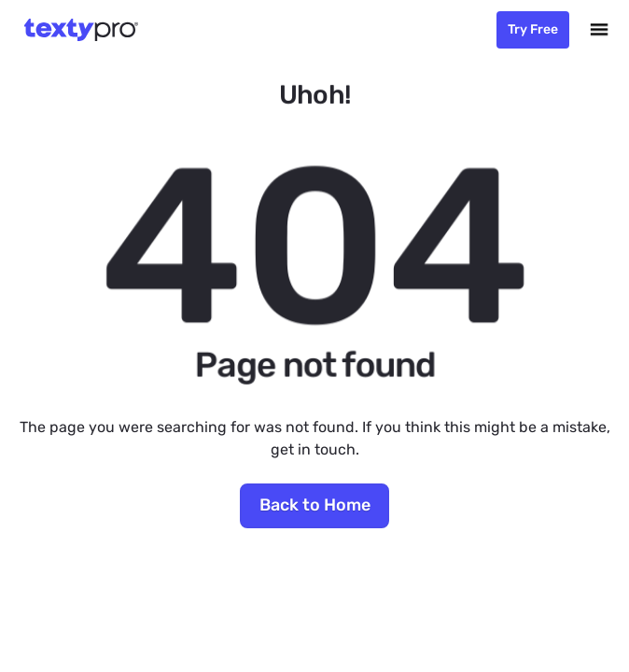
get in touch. (315, 449)
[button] (599, 30)
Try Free (533, 29)
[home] (77, 30)
